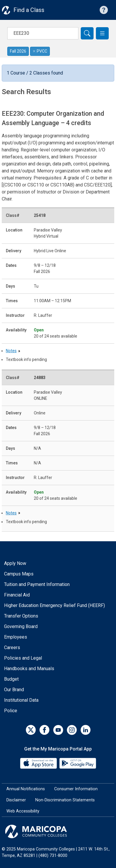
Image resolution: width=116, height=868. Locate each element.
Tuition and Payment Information (37, 584)
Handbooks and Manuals (29, 669)
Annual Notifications (26, 789)
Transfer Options (21, 616)
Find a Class (29, 10)
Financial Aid (17, 595)
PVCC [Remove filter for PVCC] (40, 51)
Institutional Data (21, 700)
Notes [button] (11, 351)
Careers (12, 647)
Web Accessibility (23, 811)
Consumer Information (76, 789)
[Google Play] (78, 763)
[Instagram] (72, 730)
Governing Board (21, 626)
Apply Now (15, 563)
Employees (16, 637)
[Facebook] (44, 730)
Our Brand (14, 690)
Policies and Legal (23, 658)
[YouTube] (58, 730)
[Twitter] (31, 730)
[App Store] (39, 763)
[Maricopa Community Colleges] (58, 831)
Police (11, 711)
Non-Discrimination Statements (65, 800)
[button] (102, 33)
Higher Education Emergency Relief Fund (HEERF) (55, 605)
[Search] (87, 33)
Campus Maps (19, 574)
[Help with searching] (104, 10)
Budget (11, 679)
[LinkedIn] (86, 730)
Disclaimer (16, 800)
